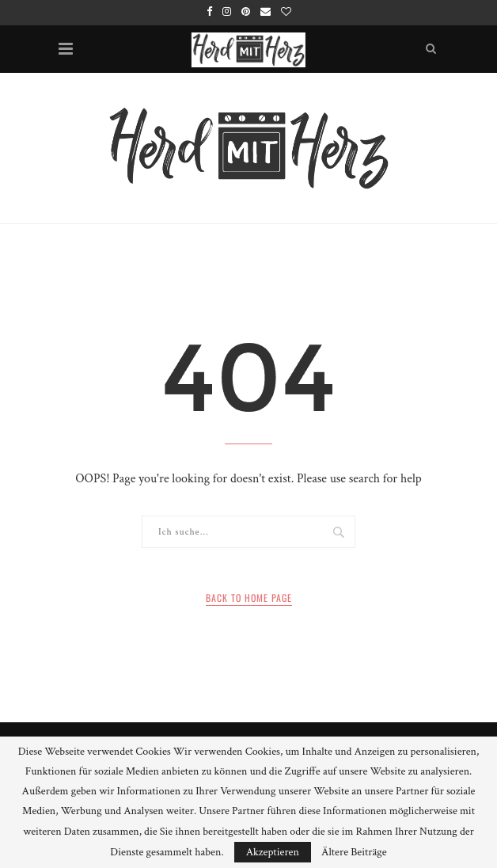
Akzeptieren (273, 852)
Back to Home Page (249, 598)
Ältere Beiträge (354, 852)
